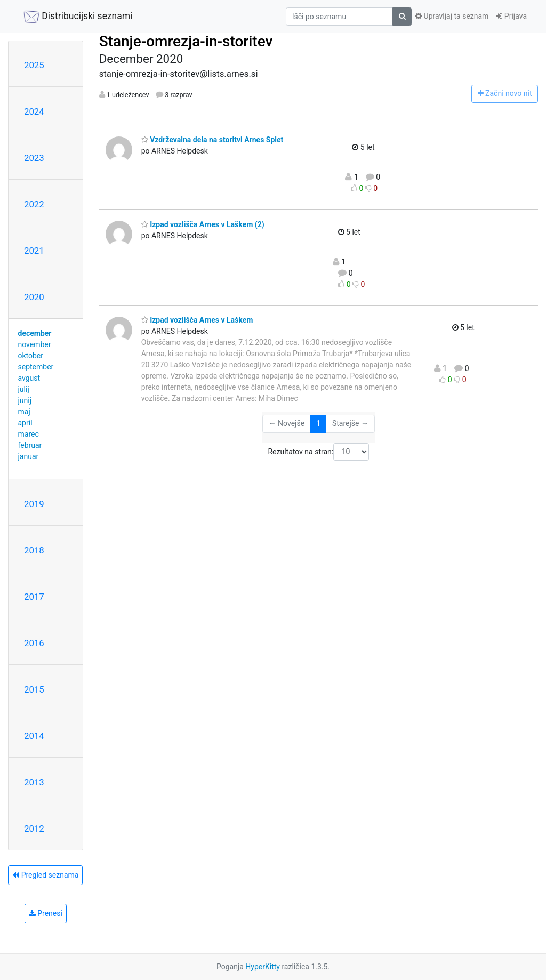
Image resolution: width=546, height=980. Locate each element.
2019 (34, 504)
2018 (34, 550)
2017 (34, 597)
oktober (31, 356)
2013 (34, 782)
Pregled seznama (45, 875)
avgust (29, 378)
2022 (34, 204)
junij (25, 400)
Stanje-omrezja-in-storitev (186, 41)
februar (30, 445)
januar (29, 456)
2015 (34, 689)
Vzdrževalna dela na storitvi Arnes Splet (212, 140)
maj (24, 412)
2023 (34, 158)
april (25, 423)
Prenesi (46, 913)
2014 (34, 736)
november (35, 344)
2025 (34, 65)
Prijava (511, 16)
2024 (34, 111)
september (36, 367)
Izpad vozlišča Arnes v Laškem (197, 320)
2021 (34, 251)
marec (29, 434)
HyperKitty (263, 967)
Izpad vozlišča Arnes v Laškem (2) (203, 224)
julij (24, 389)
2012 (34, 829)
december (35, 333)
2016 (34, 643)
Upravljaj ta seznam (452, 16)
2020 (34, 297)
